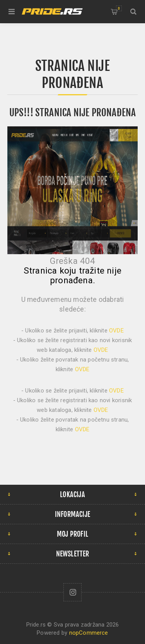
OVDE (116, 331)
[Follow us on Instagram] (72, 592)
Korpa (119, 8)
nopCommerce (89, 633)
